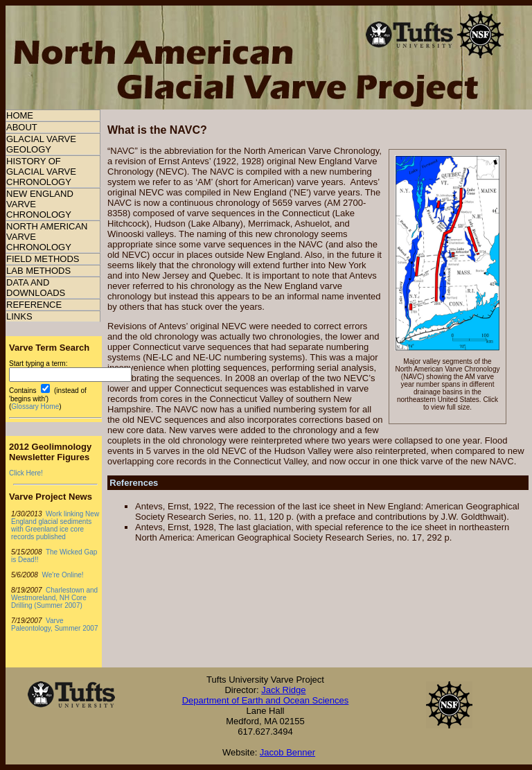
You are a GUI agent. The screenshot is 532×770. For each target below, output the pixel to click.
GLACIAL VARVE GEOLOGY (41, 144)
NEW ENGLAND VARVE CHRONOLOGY (40, 204)
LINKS (19, 316)
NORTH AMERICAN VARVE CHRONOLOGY (47, 237)
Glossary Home (35, 406)
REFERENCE (34, 305)
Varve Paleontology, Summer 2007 (54, 624)
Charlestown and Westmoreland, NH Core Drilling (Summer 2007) (54, 598)
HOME (20, 115)
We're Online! (62, 575)
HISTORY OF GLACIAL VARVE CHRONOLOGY (41, 172)
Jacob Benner (287, 752)
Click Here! (26, 473)
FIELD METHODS (43, 259)
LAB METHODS (38, 271)
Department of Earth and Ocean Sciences (266, 700)
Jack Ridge (283, 690)
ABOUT (22, 127)
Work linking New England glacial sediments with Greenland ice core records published (55, 525)
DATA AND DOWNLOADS (36, 288)
